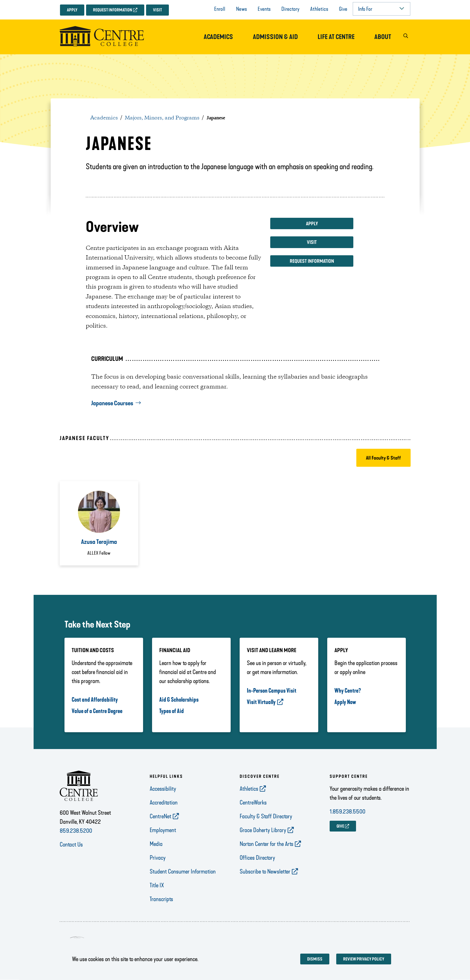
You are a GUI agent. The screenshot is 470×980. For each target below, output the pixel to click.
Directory (290, 9)
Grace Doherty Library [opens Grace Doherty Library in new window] (263, 830)
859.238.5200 (76, 831)
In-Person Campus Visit (272, 691)
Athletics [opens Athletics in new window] (249, 789)
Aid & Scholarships (179, 700)
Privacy (158, 858)
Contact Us (71, 844)
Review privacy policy (364, 959)
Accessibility (163, 789)
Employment (163, 830)
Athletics (319, 9)
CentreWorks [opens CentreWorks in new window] (253, 802)
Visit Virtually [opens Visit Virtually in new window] (261, 702)
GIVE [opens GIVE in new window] (340, 826)
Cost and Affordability (95, 700)
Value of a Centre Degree (97, 711)
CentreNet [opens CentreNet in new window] (160, 816)
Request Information (113, 10)
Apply (72, 10)
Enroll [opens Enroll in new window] (220, 9)
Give (343, 9)
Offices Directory (257, 858)
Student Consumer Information (183, 871)
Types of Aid (172, 711)
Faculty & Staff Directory (266, 816)
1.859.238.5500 (347, 811)
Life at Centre (336, 37)
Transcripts (161, 899)
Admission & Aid (275, 37)
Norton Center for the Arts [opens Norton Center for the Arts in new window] (266, 844)
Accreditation (164, 802)
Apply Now (345, 702)
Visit (157, 10)
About (383, 37)
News (241, 9)
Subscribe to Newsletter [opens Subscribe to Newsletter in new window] (265, 871)
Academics (218, 37)
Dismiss (315, 959)
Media (156, 844)
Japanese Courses (112, 403)
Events (264, 9)
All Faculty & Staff (383, 458)
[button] (406, 37)
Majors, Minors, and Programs (162, 118)
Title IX (157, 885)
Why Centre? (348, 691)
